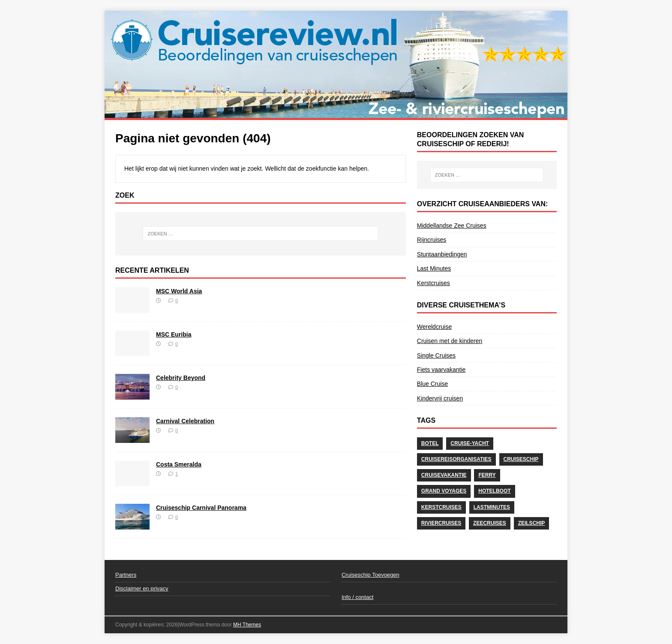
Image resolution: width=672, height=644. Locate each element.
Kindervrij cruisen (440, 398)
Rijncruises (432, 240)
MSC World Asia (179, 291)
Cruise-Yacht (470, 443)
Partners (126, 575)
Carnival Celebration (185, 421)
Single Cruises (436, 355)
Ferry (487, 475)
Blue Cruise (432, 384)
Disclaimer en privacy (142, 588)
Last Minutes (434, 268)
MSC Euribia (174, 334)
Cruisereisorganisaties (456, 459)
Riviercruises (441, 523)
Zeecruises (490, 523)
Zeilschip (532, 523)
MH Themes (247, 625)
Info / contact (357, 597)
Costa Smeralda (179, 464)
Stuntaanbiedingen (442, 254)
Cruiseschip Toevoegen (370, 575)
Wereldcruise (434, 327)
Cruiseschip (521, 459)
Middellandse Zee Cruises (452, 226)
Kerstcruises (433, 283)
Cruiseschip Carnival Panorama (201, 508)
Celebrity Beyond (181, 378)
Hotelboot (494, 491)
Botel (430, 443)
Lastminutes (492, 507)
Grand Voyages (444, 491)
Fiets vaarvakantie (441, 370)
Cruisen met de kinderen (450, 341)
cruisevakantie (444, 475)
